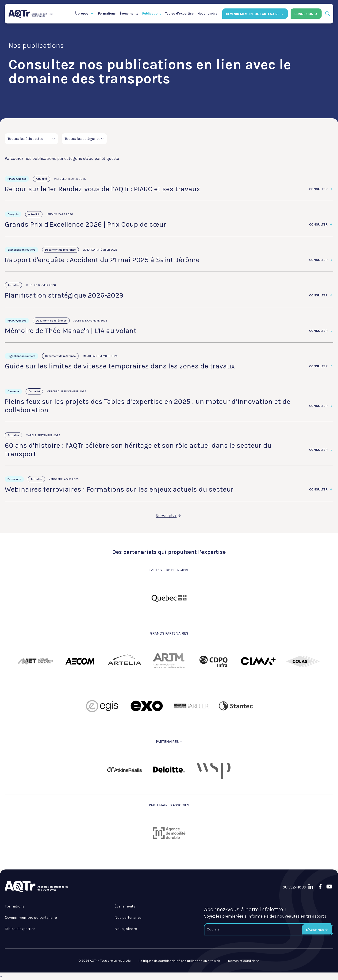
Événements (129, 13)
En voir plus (169, 515)
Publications (152, 13)
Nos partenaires (128, 917)
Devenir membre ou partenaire (31, 917)
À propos (82, 13)
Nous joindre (207, 13)
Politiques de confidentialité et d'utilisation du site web (179, 961)
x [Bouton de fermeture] (1, 977)
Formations (107, 13)
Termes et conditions (244, 961)
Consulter (321, 189)
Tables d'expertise (179, 13)
